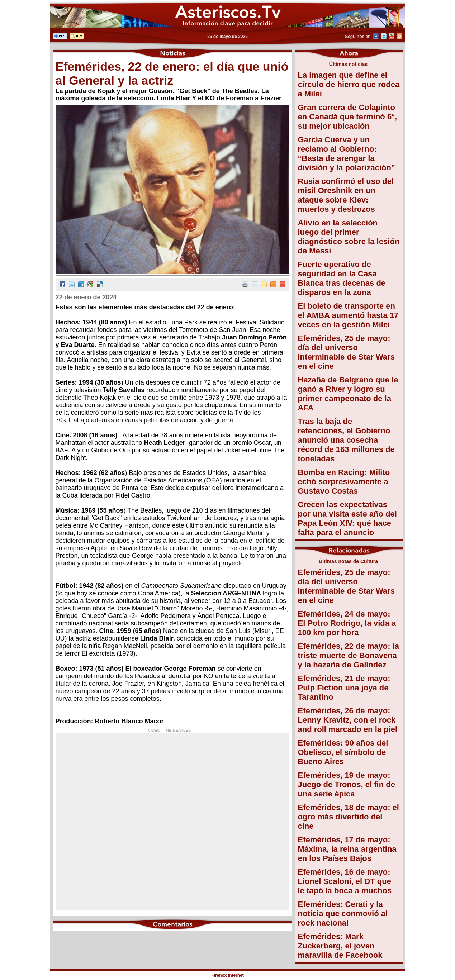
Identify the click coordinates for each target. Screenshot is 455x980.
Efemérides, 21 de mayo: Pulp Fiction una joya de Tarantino (344, 688)
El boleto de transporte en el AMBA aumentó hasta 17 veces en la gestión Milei (348, 315)
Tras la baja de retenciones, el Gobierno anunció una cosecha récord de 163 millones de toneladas (346, 440)
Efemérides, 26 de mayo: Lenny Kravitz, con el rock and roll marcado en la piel (348, 720)
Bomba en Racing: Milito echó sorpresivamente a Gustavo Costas (344, 482)
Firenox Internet (227, 975)
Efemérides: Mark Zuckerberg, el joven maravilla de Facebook (340, 946)
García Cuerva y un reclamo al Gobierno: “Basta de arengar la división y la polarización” (347, 154)
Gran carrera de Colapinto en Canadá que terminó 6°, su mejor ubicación (348, 117)
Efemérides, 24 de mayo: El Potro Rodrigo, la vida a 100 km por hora (347, 623)
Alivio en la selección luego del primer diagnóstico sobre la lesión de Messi (349, 237)
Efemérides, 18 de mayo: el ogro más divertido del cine (349, 817)
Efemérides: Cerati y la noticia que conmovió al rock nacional (343, 914)
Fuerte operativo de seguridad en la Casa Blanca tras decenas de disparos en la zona (342, 278)
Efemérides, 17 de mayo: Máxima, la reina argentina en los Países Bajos (347, 849)
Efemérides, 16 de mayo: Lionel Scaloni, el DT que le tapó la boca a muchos (345, 881)
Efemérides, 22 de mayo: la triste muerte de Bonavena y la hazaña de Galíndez (349, 655)
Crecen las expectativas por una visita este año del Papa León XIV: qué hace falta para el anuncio (347, 518)
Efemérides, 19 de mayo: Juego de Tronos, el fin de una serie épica (347, 784)
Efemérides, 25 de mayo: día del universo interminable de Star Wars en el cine (347, 352)
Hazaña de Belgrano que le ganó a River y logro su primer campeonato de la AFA (348, 394)
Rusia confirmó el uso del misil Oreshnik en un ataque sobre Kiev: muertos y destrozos (346, 195)
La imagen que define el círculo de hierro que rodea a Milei (349, 84)
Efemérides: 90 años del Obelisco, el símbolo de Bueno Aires (343, 752)
